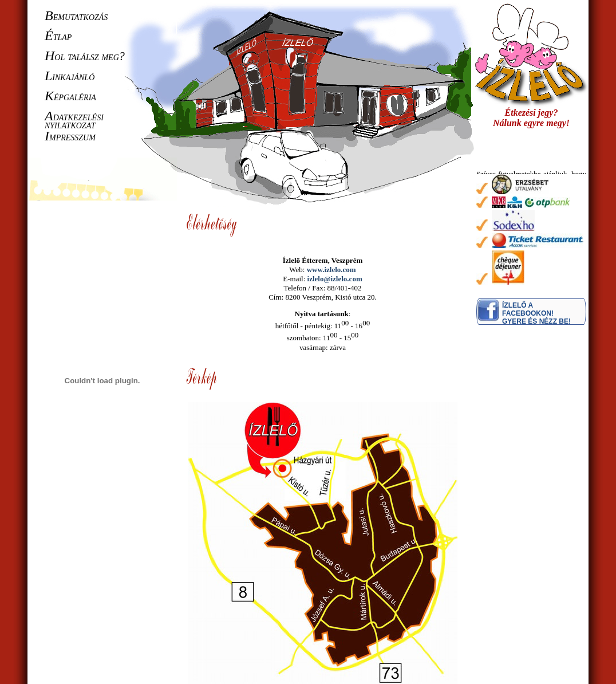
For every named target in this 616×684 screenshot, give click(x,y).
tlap (58, 36)
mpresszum (70, 136)
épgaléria (70, 96)
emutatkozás (76, 16)
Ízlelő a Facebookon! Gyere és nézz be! (536, 313)
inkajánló (70, 76)
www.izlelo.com (331, 270)
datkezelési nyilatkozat (74, 120)
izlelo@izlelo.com (335, 279)
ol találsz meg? (85, 56)
